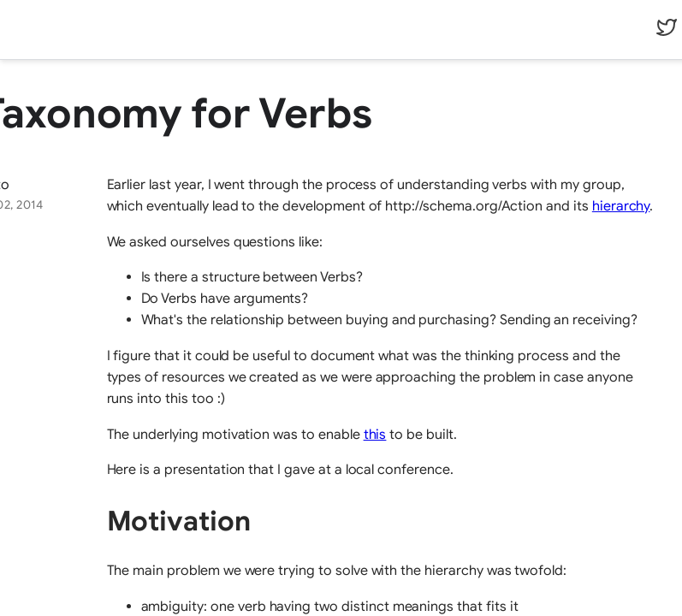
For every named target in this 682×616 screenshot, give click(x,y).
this (375, 435)
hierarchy (621, 206)
